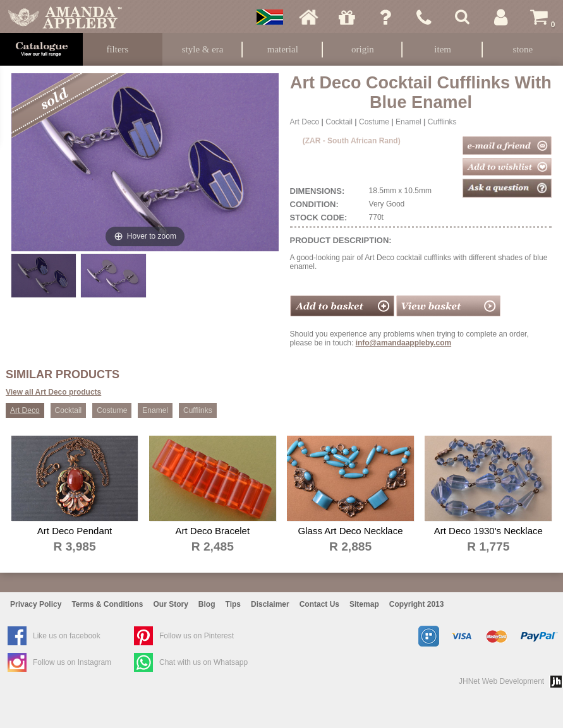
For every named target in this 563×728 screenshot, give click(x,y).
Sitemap (364, 604)
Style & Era (203, 49)
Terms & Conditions (107, 604)
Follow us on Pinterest (197, 636)
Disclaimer (270, 604)
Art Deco (305, 122)
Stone (523, 49)
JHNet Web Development (501, 681)
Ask (385, 17)
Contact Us (319, 604)
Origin (363, 49)
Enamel (409, 122)
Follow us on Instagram (72, 662)
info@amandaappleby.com (404, 343)
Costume (374, 122)
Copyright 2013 (417, 604)
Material (283, 49)
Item (443, 49)
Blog (207, 604)
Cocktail (339, 122)
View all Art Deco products (53, 392)
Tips (233, 604)
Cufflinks (442, 122)
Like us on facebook (67, 636)
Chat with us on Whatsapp (203, 662)
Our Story (171, 604)
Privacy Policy (36, 604)
